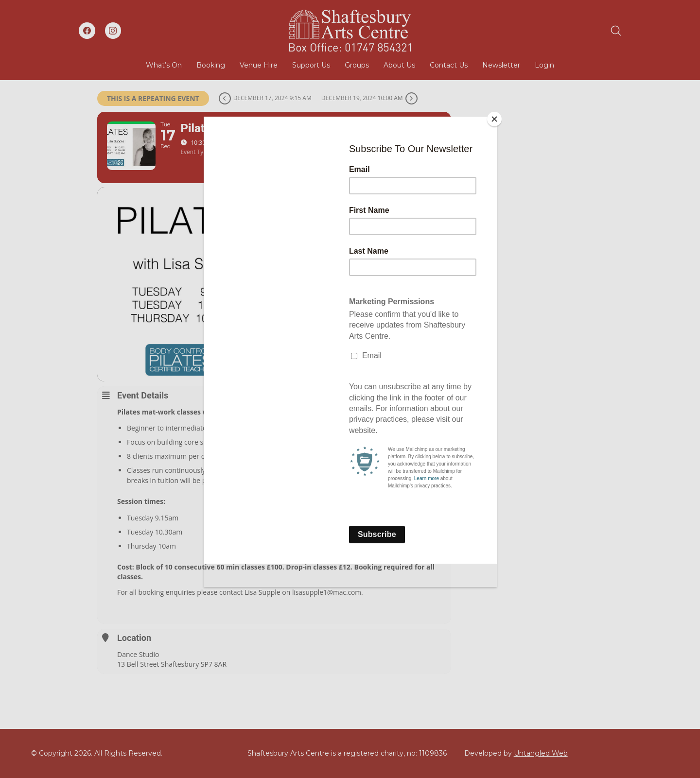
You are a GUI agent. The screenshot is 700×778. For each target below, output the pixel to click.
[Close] (494, 119)
